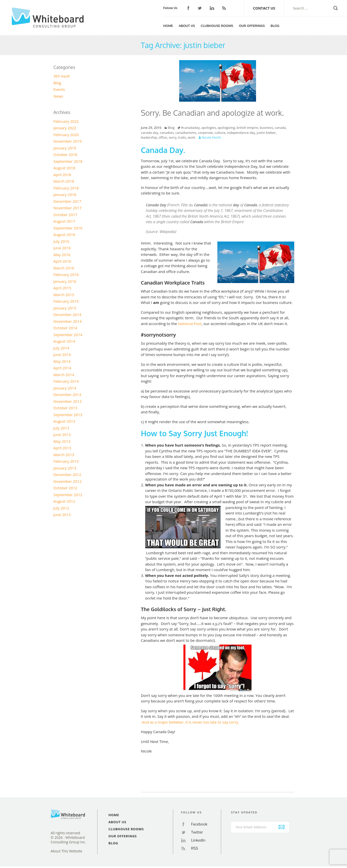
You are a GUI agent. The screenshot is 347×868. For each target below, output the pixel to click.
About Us (187, 26)
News (58, 96)
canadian (167, 133)
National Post (190, 324)
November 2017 (68, 208)
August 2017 (64, 221)
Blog (275, 26)
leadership (149, 137)
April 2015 (62, 288)
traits (182, 137)
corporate (206, 133)
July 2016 (61, 241)
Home (168, 26)
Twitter (200, 8)
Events (59, 89)
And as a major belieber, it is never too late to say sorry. (191, 722)
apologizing (226, 128)
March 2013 (64, 455)
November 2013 (68, 401)
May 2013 (62, 441)
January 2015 (65, 308)
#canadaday (190, 128)
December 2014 (67, 314)
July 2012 (61, 508)
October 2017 (65, 215)
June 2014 (62, 354)
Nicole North (211, 137)
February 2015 (66, 301)
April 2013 (62, 448)
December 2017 (67, 201)
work (191, 137)
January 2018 (65, 194)
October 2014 (65, 328)
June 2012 (62, 515)
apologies (209, 128)
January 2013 (65, 468)
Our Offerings (252, 26)
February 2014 (66, 381)
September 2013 (68, 415)
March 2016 (64, 268)
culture (220, 133)
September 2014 (68, 335)
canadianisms (186, 133)
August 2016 (64, 234)
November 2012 (68, 481)
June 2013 (62, 435)
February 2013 (66, 461)
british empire (247, 128)
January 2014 (65, 388)
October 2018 (65, 154)
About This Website (67, 851)
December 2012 (67, 475)
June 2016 (62, 248)
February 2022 (66, 121)
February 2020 (66, 135)
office (163, 137)
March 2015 (64, 295)
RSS (224, 8)
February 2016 (66, 274)
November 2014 (68, 321)
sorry (172, 137)
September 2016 (68, 228)
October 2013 (65, 408)
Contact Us (264, 8)
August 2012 (64, 501)
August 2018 (64, 168)
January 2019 (65, 148)
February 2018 (66, 188)
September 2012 (68, 495)
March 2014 (64, 375)
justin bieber (266, 133)
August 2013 (64, 421)
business (266, 128)
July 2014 (61, 348)
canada (280, 128)
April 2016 (62, 261)
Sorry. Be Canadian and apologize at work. (212, 113)
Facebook (188, 8)
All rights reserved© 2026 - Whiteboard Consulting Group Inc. (68, 838)
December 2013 (67, 394)
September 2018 (68, 161)
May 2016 (62, 255)
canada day (150, 133)
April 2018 (62, 175)
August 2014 (64, 341)
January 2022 (65, 128)
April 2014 (62, 368)
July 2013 (61, 428)
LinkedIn (212, 8)
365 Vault (62, 76)
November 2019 (68, 141)
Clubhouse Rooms (217, 26)
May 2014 (62, 361)
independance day (241, 133)
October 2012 (65, 488)
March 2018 (64, 181)
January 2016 (65, 281)
